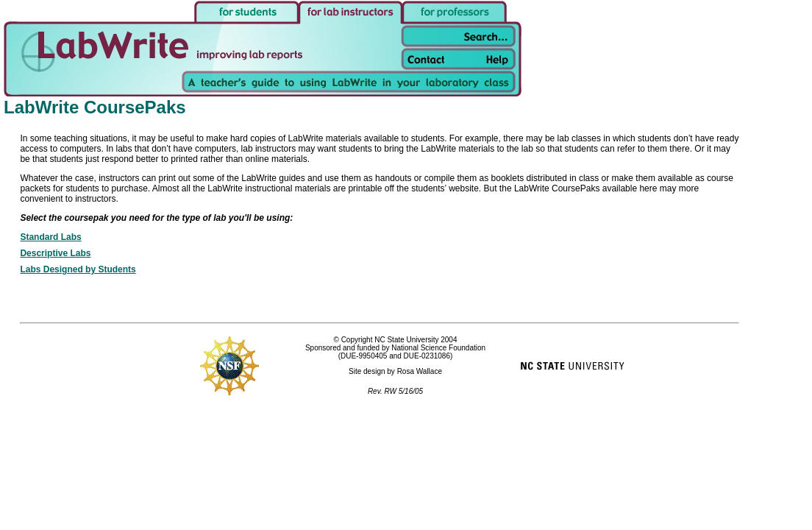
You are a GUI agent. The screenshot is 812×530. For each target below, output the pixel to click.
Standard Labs (50, 237)
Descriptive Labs (55, 253)
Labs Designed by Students (78, 269)
